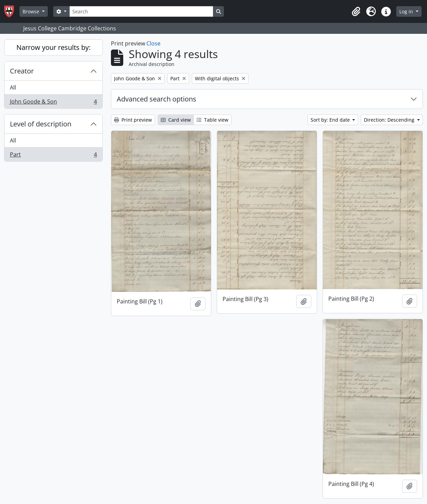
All (13, 87)
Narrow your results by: (53, 47)
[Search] (141, 11)
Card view (176, 120)
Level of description (41, 124)
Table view (212, 120)
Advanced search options (156, 99)
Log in (407, 11)
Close (153, 43)
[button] (356, 12)
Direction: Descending (390, 120)
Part (53, 156)
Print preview (133, 120)
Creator (22, 71)
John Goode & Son (53, 103)
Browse (32, 11)
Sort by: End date (331, 120)
